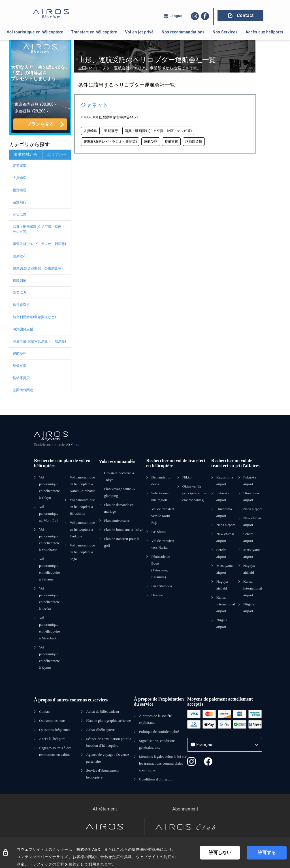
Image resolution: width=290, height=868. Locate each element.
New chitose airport (226, 537)
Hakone (157, 595)
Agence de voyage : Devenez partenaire (108, 758)
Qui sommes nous (52, 721)
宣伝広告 (20, 214)
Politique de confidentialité (159, 732)
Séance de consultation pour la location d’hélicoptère (109, 742)
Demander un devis (161, 481)
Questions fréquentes (55, 730)
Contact (45, 711)
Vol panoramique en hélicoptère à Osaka (49, 598)
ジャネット (94, 105)
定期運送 (20, 166)
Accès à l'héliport (52, 739)
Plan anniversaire (117, 521)
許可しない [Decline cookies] (220, 853)
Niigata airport (222, 623)
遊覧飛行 (20, 202)
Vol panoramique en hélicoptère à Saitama (49, 569)
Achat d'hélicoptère (100, 730)
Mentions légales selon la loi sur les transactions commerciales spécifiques (163, 763)
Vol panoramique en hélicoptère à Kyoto (49, 657)
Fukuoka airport (223, 496)
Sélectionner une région (160, 496)
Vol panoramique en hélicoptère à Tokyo (49, 487)
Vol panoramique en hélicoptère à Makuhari (49, 628)
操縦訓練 (20, 280)
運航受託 (20, 354)
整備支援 (20, 366)
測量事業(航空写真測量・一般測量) (39, 341)
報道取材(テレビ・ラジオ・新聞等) (39, 244)
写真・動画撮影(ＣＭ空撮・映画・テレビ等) (39, 229)
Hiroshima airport (224, 512)
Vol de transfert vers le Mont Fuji (163, 516)
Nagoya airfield (222, 585)
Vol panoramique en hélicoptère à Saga (82, 552)
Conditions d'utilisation (156, 779)
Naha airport (226, 525)
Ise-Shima (159, 532)
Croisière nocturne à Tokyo (119, 476)
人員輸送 (20, 178)
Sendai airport (221, 553)
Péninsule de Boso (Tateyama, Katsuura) (161, 567)
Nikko (187, 477)
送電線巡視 (21, 305)
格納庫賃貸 (21, 378)
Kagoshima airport (225, 481)
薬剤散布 (20, 256)
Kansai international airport (226, 604)
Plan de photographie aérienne (108, 721)
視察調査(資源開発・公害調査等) (38, 268)
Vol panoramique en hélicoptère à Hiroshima (82, 507)
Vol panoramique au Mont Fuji (49, 513)
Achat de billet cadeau (103, 711)
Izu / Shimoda (162, 586)
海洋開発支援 (23, 329)
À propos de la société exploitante (155, 719)
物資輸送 (20, 190)
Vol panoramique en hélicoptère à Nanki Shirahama (83, 484)
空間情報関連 (23, 390)
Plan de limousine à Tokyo (124, 530)
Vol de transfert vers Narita (163, 544)
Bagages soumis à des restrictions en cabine (55, 751)
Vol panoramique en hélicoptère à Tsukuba (82, 529)
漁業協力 (20, 293)
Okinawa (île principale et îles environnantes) (195, 493)
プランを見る (40, 124)
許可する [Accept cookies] (267, 853)
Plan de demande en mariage (119, 508)
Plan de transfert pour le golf (122, 542)
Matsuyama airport (225, 569)
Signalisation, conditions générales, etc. (157, 744)
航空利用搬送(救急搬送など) (34, 317)
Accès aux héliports (264, 32)
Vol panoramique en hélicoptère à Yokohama (49, 540)
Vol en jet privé (139, 32)
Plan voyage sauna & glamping (120, 492)
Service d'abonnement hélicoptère (102, 774)
